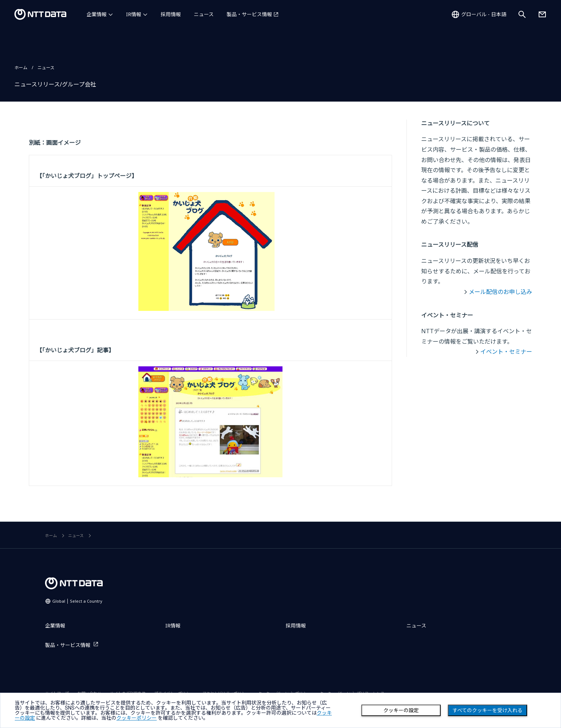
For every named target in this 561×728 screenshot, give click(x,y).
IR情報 (134, 14)
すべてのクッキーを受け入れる (487, 710)
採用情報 (171, 14)
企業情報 (97, 14)
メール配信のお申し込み (500, 292)
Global (77, 601)
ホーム (21, 68)
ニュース (204, 14)
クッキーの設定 (401, 710)
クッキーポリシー (137, 718)
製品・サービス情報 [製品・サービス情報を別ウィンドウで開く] (249, 14)
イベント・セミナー (506, 352)
